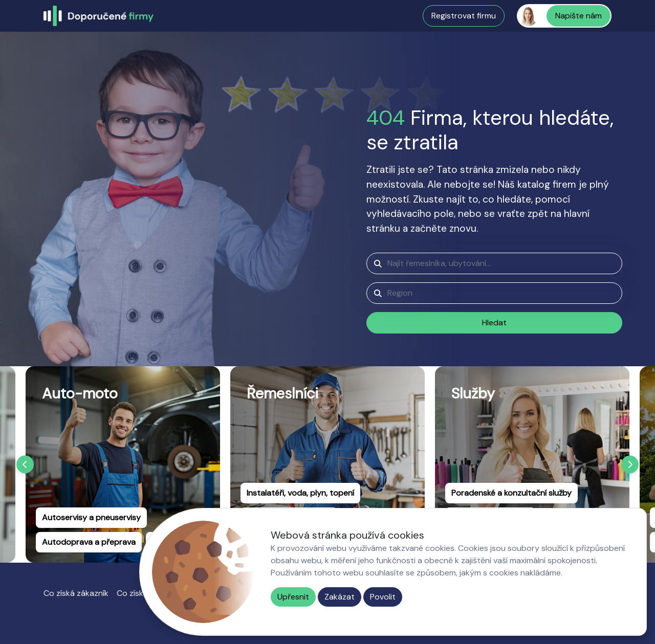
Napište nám (578, 16)
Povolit (383, 597)
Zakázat (340, 597)
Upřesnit (293, 597)
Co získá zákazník (76, 593)
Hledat (494, 323)
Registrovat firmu (464, 16)
